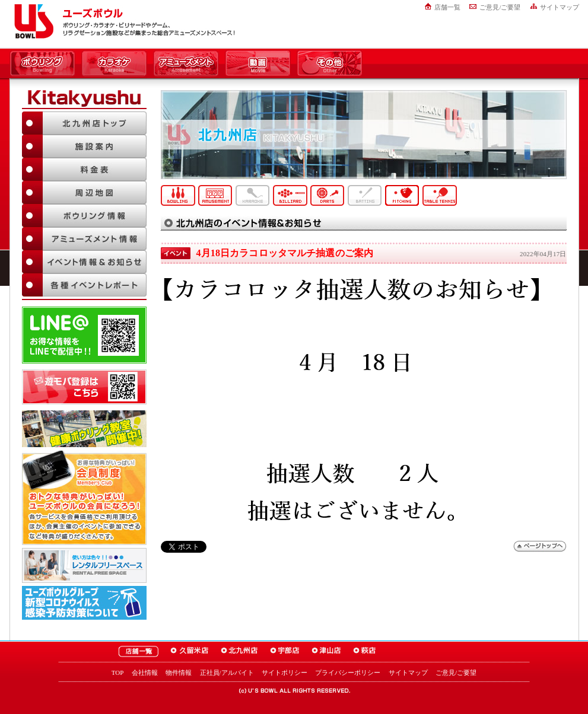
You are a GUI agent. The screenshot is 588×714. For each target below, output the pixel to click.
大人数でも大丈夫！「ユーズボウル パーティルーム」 (84, 565)
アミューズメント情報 (84, 239)
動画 (258, 64)
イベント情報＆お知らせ (84, 262)
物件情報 (179, 672)
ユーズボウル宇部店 (285, 651)
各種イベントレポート (84, 285)
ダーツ (328, 195)
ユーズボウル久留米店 (190, 651)
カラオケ (114, 64)
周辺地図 (84, 192)
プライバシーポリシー (348, 672)
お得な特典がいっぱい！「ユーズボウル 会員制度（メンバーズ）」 (84, 498)
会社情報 (145, 672)
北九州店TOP (84, 123)
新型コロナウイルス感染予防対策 (84, 603)
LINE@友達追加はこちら (84, 335)
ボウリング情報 (84, 216)
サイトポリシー (285, 672)
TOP (118, 672)
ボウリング (42, 64)
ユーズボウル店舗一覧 (138, 651)
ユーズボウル (32, 21)
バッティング (365, 195)
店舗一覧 (447, 7)
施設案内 (84, 146)
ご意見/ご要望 (500, 7)
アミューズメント (186, 64)
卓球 (440, 195)
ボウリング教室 (84, 429)
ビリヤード (290, 195)
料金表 (84, 169)
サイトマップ (560, 7)
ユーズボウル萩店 (365, 651)
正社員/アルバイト (227, 672)
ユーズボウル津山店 (326, 651)
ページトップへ (540, 546)
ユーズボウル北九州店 (239, 651)
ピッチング (402, 195)
